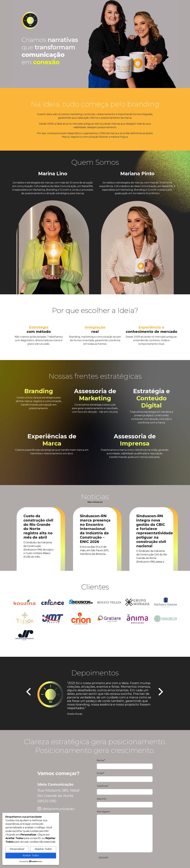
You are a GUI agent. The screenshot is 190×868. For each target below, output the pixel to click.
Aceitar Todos (31, 855)
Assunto (102, 799)
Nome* (101, 760)
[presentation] (29, 692)
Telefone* (103, 786)
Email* (101, 773)
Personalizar (17, 849)
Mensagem (103, 812)
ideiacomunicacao (58, 809)
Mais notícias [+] (95, 502)
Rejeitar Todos (43, 849)
